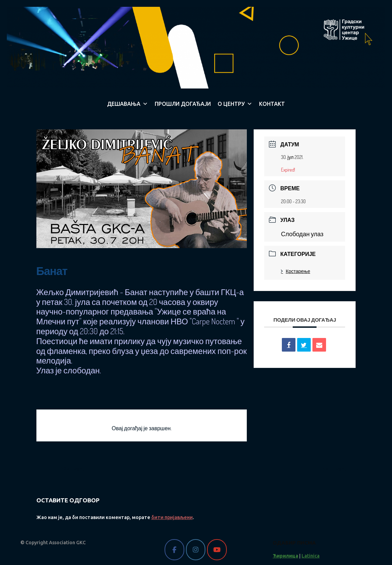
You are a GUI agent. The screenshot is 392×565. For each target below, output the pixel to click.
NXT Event (340, 469)
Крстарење (295, 271)
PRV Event (66, 469)
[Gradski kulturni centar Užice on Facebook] (174, 550)
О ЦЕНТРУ (235, 104)
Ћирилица (285, 556)
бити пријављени (172, 517)
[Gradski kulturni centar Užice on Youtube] (217, 550)
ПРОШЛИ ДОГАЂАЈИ (183, 104)
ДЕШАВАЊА (127, 104)
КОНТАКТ (272, 104)
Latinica (311, 556)
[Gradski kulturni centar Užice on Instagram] (196, 550)
